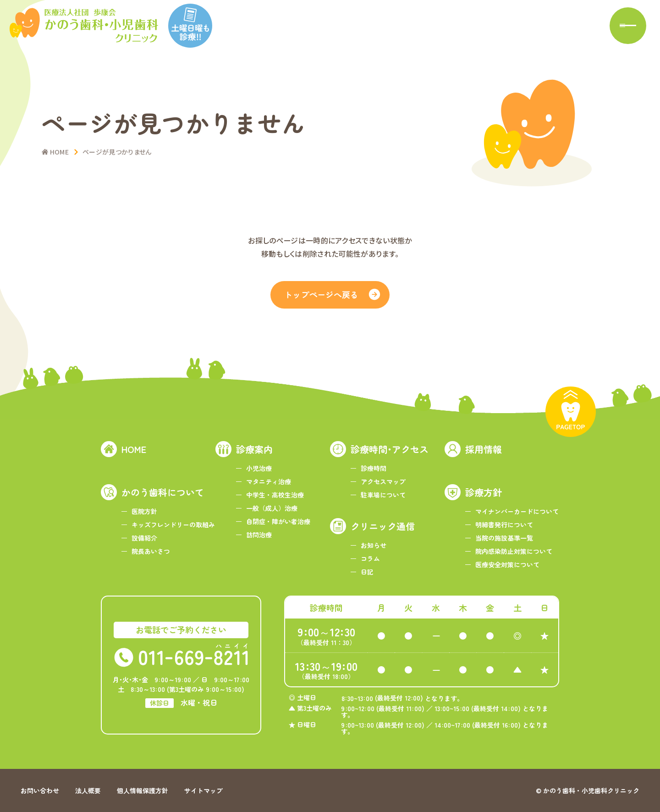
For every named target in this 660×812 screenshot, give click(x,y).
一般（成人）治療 (272, 508)
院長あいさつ (151, 551)
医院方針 (144, 511)
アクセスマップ (383, 481)
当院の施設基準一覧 (504, 538)
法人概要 (88, 790)
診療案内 (254, 449)
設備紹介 (144, 538)
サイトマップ (203, 790)
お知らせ (374, 545)
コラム (370, 558)
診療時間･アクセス (390, 449)
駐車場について (383, 495)
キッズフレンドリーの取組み (173, 525)
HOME (134, 449)
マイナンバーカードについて (517, 511)
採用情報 (484, 449)
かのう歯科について (163, 492)
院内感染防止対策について (514, 551)
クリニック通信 (383, 526)
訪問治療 (259, 535)
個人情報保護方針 (143, 790)
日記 (367, 572)
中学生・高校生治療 (275, 495)
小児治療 (259, 468)
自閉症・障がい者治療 (278, 521)
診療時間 (374, 468)
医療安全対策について (507, 564)
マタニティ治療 (269, 481)
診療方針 (484, 492)
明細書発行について (504, 525)
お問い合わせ (40, 790)
